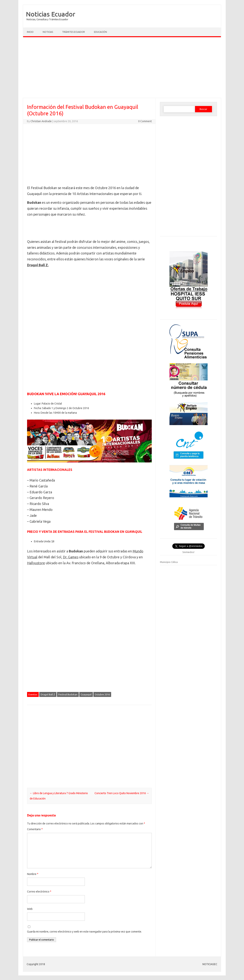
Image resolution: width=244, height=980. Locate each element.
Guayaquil (86, 694)
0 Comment (145, 121)
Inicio (30, 32)
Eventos (33, 694)
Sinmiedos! (188, 552)
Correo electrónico (39, 892)
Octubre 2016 (102, 694)
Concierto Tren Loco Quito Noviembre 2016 (122, 793)
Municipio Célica (169, 562)
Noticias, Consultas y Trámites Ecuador (47, 19)
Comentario (35, 829)
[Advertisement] (122, 68)
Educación (100, 32)
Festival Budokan (68, 694)
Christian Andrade (41, 121)
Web (30, 909)
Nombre (33, 874)
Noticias (48, 32)
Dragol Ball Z (48, 694)
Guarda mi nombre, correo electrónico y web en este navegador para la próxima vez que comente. (84, 932)
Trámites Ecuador (73, 32)
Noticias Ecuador (51, 14)
